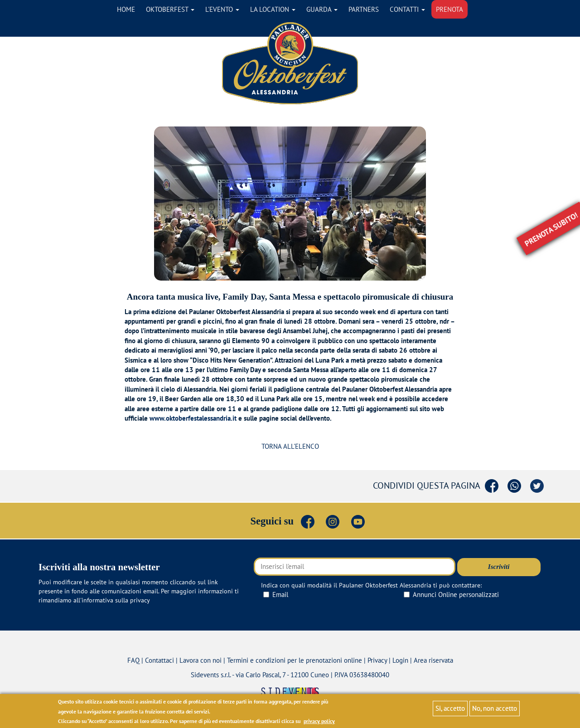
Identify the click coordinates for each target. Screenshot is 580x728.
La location (273, 9)
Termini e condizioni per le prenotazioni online (295, 660)
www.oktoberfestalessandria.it (193, 418)
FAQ (133, 660)
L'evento (222, 9)
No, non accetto (495, 708)
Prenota (449, 9)
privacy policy (319, 721)
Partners (364, 9)
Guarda (322, 9)
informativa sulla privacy (116, 600)
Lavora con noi (201, 660)
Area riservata (433, 660)
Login (400, 660)
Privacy (377, 660)
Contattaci (159, 660)
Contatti (407, 9)
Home (126, 9)
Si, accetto (450, 708)
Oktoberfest (170, 9)
